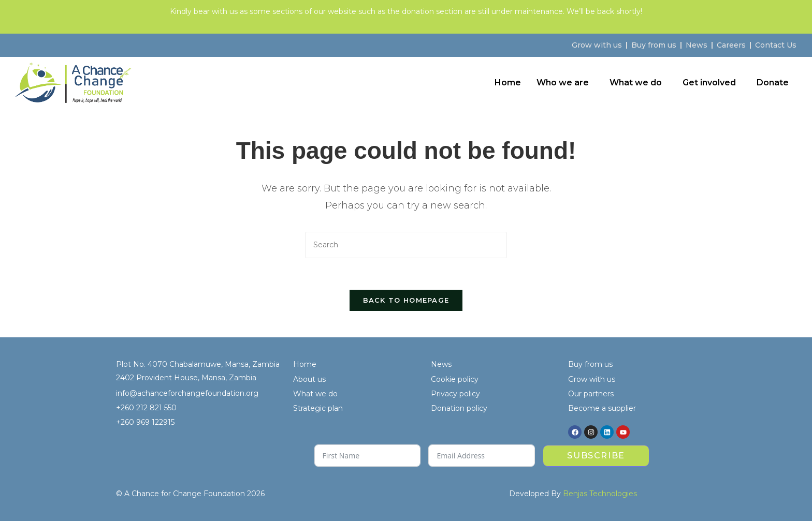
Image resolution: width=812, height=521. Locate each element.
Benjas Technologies (600, 494)
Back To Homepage (406, 300)
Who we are (563, 83)
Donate (773, 83)
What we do (636, 83)
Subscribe (596, 456)
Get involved (709, 83)
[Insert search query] (406, 245)
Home (508, 83)
